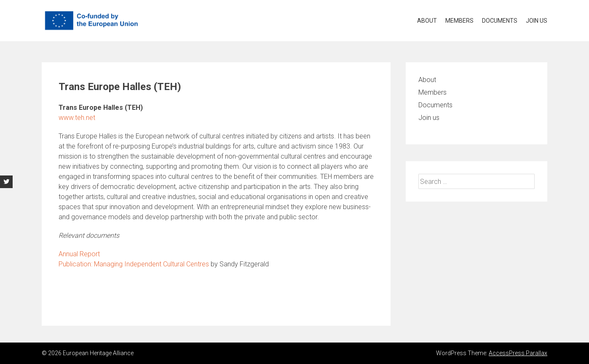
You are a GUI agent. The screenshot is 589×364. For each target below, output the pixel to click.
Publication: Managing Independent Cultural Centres (134, 264)
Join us (537, 21)
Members (459, 21)
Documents (500, 21)
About (427, 21)
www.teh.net (77, 118)
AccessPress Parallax (518, 353)
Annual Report (79, 254)
